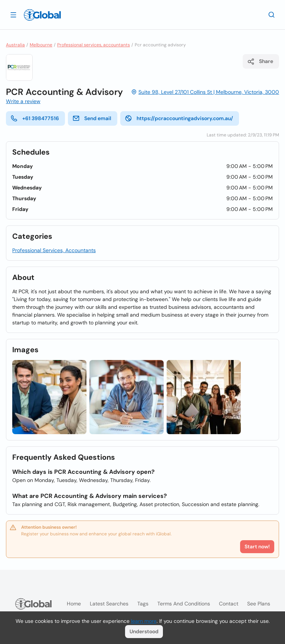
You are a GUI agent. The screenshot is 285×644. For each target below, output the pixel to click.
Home (74, 604)
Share (260, 62)
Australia (15, 45)
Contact (229, 604)
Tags (143, 604)
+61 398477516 (35, 118)
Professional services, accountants (94, 45)
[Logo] (42, 15)
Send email (92, 118)
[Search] (272, 14)
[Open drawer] (13, 14)
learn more (144, 621)
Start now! (257, 546)
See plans (259, 604)
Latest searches (109, 604)
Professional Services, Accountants (54, 250)
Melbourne (41, 45)
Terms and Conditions (184, 604)
